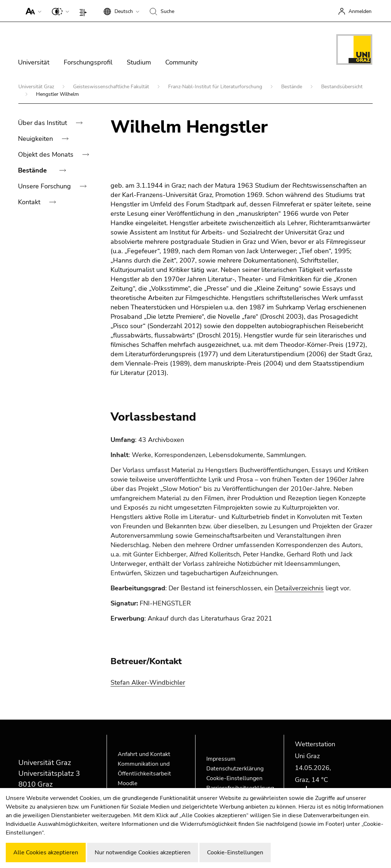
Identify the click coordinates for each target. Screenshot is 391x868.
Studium (139, 62)
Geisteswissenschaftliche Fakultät (112, 87)
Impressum (221, 759)
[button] (32, 11)
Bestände (292, 87)
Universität (34, 62)
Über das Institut (43, 123)
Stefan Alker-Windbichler (148, 683)
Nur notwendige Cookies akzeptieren (143, 853)
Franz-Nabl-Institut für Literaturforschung (216, 87)
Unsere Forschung (45, 186)
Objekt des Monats (47, 155)
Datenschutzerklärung (235, 769)
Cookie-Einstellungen (234, 778)
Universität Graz (37, 87)
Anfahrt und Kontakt (144, 754)
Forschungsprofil (88, 62)
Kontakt (30, 202)
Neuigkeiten (36, 139)
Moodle (128, 783)
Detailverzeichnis (299, 588)
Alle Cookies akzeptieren (46, 853)
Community (181, 62)
